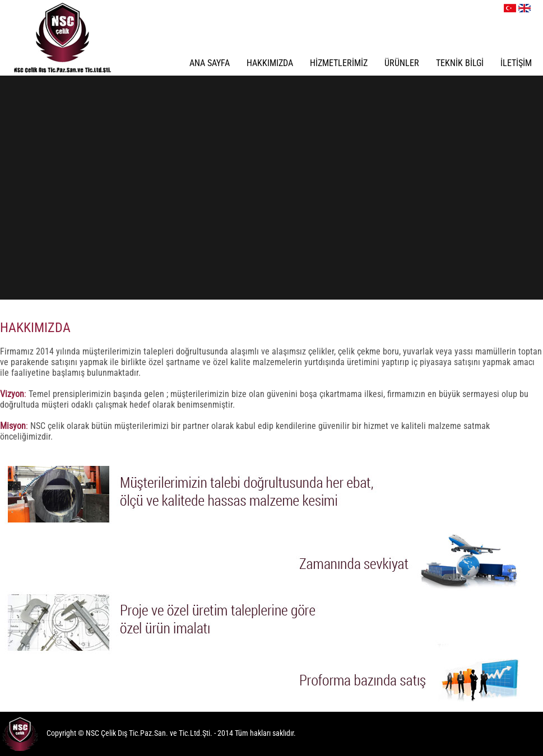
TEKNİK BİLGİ (460, 63)
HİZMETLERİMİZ (339, 63)
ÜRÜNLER (402, 63)
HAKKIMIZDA (270, 63)
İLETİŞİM (516, 63)
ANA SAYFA (210, 63)
